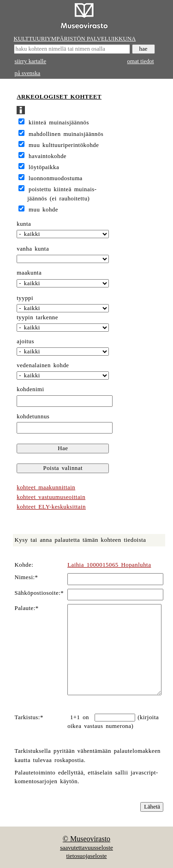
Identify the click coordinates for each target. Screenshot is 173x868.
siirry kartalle (31, 61)
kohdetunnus (33, 416)
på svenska (28, 73)
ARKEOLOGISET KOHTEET (59, 97)
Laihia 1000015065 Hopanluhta (109, 565)
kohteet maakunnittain (46, 487)
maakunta (29, 273)
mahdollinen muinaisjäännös (66, 134)
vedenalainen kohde (43, 365)
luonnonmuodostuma (56, 178)
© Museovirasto (86, 839)
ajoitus (25, 341)
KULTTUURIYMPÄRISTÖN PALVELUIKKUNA (75, 39)
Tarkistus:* (29, 717)
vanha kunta (33, 249)
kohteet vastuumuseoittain (51, 497)
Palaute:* (27, 608)
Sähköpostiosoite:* (39, 593)
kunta (24, 224)
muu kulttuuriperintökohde (64, 145)
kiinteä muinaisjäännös (59, 123)
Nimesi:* (27, 577)
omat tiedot (141, 61)
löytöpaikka (44, 167)
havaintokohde (48, 156)
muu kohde (43, 210)
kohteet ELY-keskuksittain (51, 507)
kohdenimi (30, 389)
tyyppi (25, 298)
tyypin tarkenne (37, 317)
